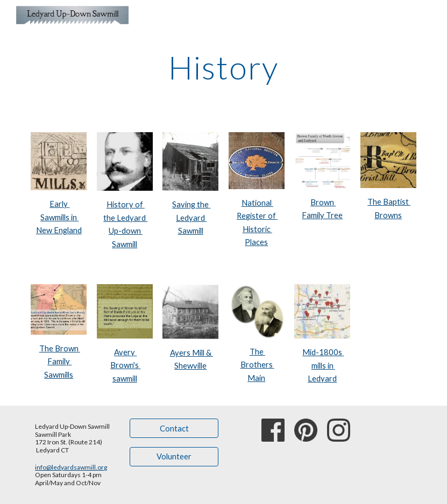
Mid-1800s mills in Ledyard (323, 365)
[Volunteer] (174, 457)
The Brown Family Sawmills (60, 362)
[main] (224, 67)
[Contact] (174, 428)
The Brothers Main (257, 365)
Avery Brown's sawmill (125, 365)
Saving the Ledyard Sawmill (191, 218)
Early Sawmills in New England (59, 217)
